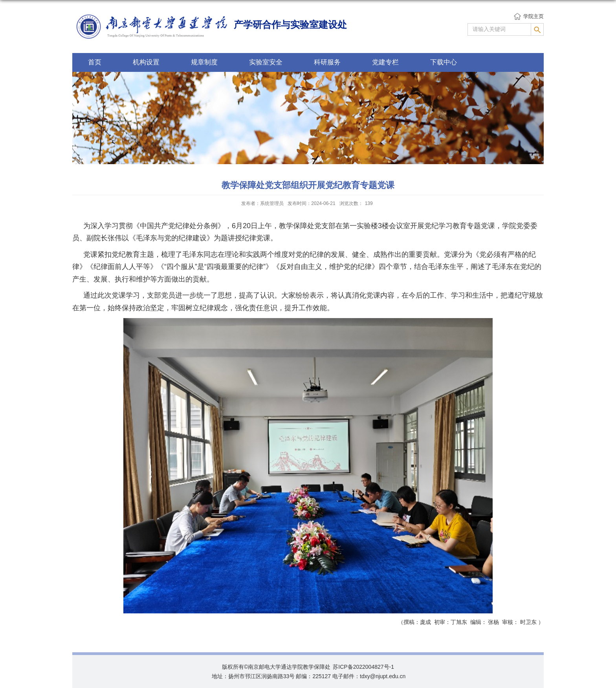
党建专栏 (385, 62)
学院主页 (533, 16)
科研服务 (327, 62)
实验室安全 (266, 62)
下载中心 (444, 62)
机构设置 (146, 62)
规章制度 (204, 62)
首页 (95, 62)
